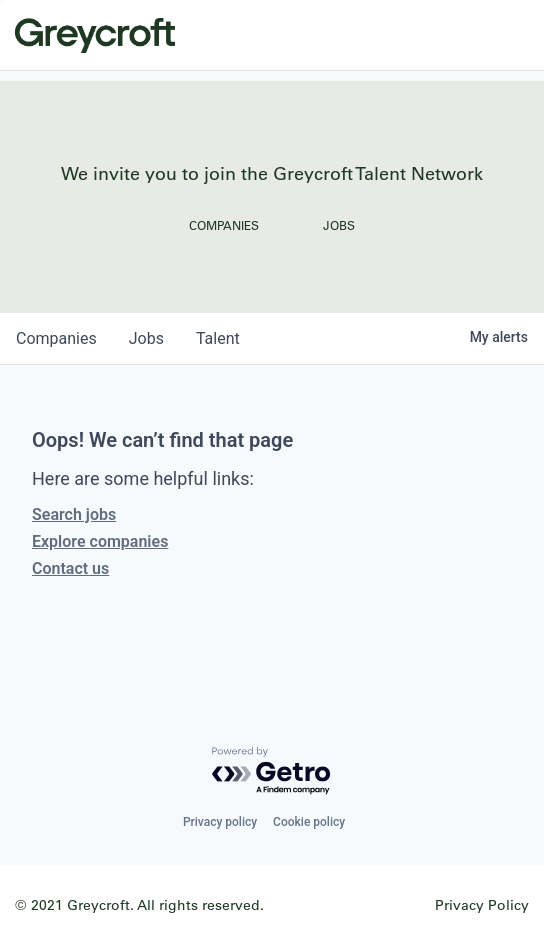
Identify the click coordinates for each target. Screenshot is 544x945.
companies (56, 338)
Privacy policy (220, 822)
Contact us (70, 568)
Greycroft (95, 35)
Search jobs (74, 514)
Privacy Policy (482, 904)
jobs (146, 338)
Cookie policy (309, 822)
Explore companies (100, 541)
